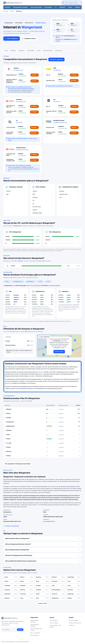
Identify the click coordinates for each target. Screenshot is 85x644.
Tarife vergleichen (12, 38)
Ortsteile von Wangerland (12, 526)
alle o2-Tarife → (20, 123)
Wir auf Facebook (74, 620)
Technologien (31, 51)
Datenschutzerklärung (75, 623)
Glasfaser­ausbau (48, 51)
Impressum (72, 625)
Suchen (20, 630)
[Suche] (11, 630)
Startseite (6, 11)
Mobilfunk (13, 51)
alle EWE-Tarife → (58, 70)
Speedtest (22, 51)
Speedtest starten (29, 38)
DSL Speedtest (54, 620)
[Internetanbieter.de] (13, 3)
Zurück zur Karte (42, 603)
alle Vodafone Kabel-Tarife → (23, 150)
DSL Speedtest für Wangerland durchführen (18, 464)
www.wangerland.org (49, 521)
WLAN (39, 51)
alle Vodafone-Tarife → (21, 102)
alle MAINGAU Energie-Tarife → (61, 123)
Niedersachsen (9, 23)
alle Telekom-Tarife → (19, 70)
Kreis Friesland (19, 23)
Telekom (40, 372)
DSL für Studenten (35, 633)
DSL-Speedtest (19, 261)
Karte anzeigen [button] (59, 352)
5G (11, 226)
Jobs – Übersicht (54, 623)
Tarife (6, 51)
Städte (12, 11)
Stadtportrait (59, 51)
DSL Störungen (34, 635)
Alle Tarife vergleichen (56, 59)
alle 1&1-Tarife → (57, 102)
